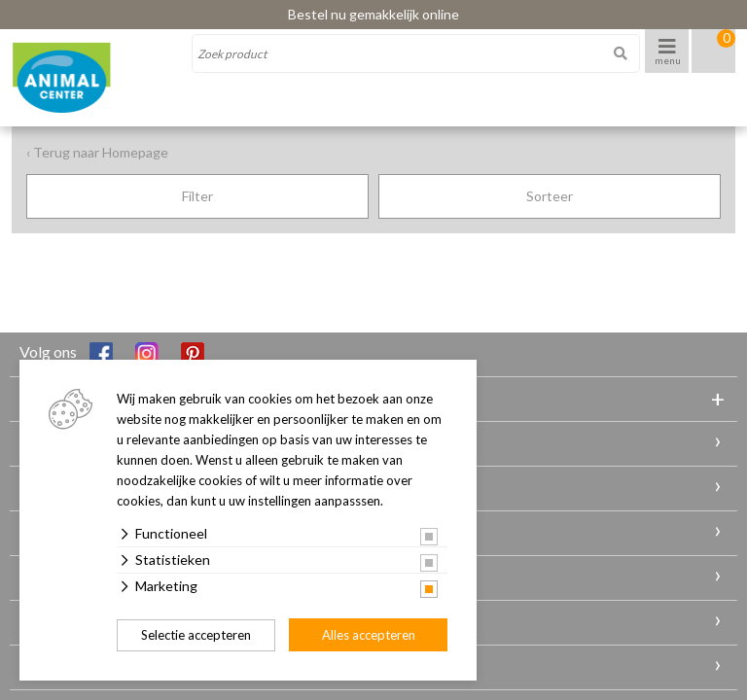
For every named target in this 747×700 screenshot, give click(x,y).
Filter (197, 196)
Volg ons (66, 354)
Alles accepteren (369, 635)
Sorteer (550, 196)
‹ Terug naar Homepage (97, 152)
